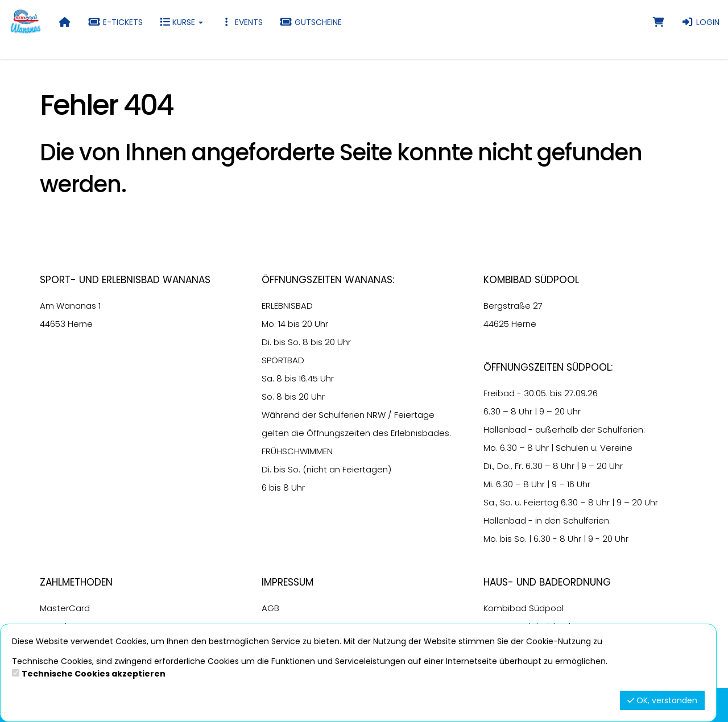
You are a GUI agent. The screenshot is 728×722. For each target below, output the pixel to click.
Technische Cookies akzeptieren (94, 674)
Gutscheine (311, 22)
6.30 (492, 411)
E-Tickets (115, 22)
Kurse (181, 22)
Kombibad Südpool (524, 608)
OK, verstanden (662, 700)
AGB (270, 608)
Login (700, 22)
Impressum (288, 582)
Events (241, 22)
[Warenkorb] (659, 22)
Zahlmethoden (76, 582)
